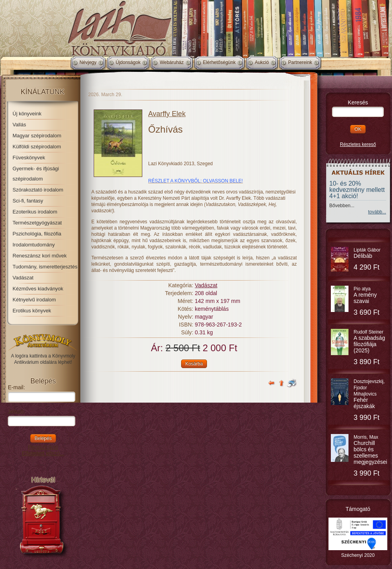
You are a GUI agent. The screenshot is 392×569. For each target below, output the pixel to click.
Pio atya (365, 295)
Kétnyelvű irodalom (34, 300)
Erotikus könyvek (32, 311)
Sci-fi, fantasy (28, 201)
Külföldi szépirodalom (37, 147)
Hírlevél (43, 480)
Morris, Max (370, 450)
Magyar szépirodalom (37, 136)
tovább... (377, 212)
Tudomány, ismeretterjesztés (45, 267)
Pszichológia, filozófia (37, 234)
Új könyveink (27, 114)
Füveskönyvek (29, 158)
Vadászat (23, 278)
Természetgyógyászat (37, 223)
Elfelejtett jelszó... (43, 453)
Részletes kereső (358, 144)
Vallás (19, 125)
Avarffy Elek (167, 114)
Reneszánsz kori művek (40, 256)
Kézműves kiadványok (38, 289)
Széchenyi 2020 (358, 555)
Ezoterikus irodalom (35, 212)
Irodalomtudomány (34, 245)
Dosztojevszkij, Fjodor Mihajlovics (369, 394)
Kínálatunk (43, 92)
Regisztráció (43, 447)
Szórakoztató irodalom (38, 190)
